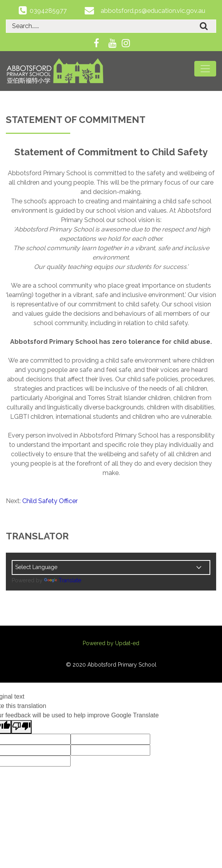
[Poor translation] (21, 727)
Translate (63, 580)
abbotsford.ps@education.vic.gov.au (153, 11)
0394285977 (48, 11)
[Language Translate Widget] (111, 567)
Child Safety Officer (50, 501)
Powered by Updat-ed (111, 643)
